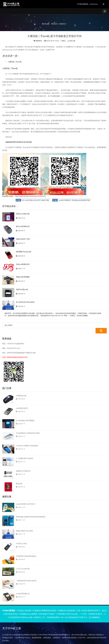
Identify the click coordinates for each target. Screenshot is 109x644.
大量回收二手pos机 (15, 62)
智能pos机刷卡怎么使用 (24, 525)
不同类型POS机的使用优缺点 (26, 551)
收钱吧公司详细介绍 (23, 465)
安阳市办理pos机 (22, 289)
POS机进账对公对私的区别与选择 (28, 428)
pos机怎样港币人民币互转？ (26, 499)
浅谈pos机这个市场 (23, 239)
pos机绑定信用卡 (22, 403)
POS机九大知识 (21, 538)
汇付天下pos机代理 (23, 563)
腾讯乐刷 (19, 478)
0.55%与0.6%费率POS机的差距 (27, 440)
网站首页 (54, 24)
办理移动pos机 (21, 390)
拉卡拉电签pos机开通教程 (25, 415)
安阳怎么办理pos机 (23, 214)
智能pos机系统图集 (23, 277)
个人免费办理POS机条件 (25, 453)
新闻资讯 (62, 24)
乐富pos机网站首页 (23, 264)
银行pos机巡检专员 (23, 226)
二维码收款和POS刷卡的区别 (26, 575)
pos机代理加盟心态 (23, 588)
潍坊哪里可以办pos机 (24, 252)
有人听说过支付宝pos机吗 (25, 302)
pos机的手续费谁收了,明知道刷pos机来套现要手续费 (74, 200)
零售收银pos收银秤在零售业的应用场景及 (31, 511)
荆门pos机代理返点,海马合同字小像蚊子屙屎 (36, 200)
